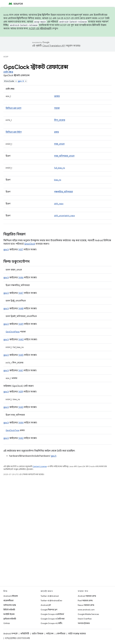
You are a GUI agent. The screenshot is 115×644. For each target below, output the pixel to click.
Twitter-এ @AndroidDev (51, 601)
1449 (21, 324)
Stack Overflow (85, 619)
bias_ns (58, 180)
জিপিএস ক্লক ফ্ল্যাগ (13, 108)
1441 (21, 371)
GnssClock (30, 244)
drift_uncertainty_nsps (64, 216)
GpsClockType (12, 430)
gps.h (21, 81)
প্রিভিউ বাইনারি (9, 610)
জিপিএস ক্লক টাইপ (14, 132)
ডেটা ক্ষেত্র (8, 72)
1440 (21, 340)
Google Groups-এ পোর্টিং (51, 623)
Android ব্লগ (46, 605)
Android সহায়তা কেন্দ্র (87, 596)
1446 (21, 278)
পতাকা (57, 108)
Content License (40, 466)
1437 (21, 250)
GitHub (7, 623)
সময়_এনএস (59, 144)
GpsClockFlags (13, 332)
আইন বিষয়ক (38, 634)
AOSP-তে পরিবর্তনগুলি (40, 29)
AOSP (6, 57)
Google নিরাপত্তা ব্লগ (49, 610)
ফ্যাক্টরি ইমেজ (9, 614)
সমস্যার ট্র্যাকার (84, 623)
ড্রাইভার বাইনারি (10, 619)
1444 (21, 423)
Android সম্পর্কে (10, 634)
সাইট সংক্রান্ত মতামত (77, 634)
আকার (57, 96)
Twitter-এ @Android (50, 596)
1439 (21, 392)
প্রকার (57, 132)
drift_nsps (59, 204)
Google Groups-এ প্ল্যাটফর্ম (52, 614)
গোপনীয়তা (61, 634)
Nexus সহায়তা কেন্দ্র (86, 605)
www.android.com (86, 610)
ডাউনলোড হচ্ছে (10, 605)
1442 (21, 438)
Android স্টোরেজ (11, 596)
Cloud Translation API (54, 46)
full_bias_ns (59, 168)
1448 (21, 309)
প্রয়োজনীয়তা (8, 601)
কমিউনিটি (25, 634)
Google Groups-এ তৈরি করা (53, 619)
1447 (21, 293)
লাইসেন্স (50, 634)
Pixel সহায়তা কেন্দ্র (85, 601)
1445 (21, 355)
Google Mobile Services (88, 614)
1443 (21, 407)
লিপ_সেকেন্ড (60, 120)
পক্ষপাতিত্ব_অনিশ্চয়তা (63, 192)
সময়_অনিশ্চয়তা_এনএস (64, 156)
